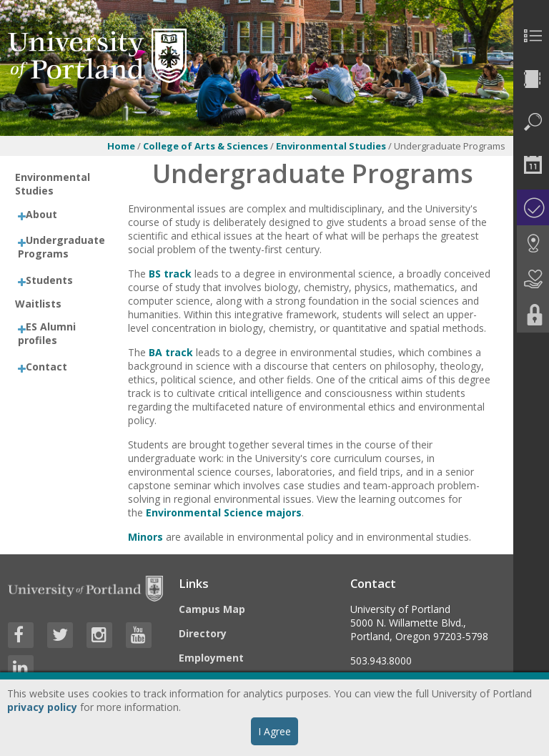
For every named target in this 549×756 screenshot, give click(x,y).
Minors (145, 537)
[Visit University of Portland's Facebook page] (21, 635)
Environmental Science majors (224, 512)
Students (49, 280)
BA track (171, 352)
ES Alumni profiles (47, 333)
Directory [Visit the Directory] (203, 633)
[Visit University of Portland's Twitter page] (60, 635)
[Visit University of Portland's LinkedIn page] (21, 668)
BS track (170, 274)
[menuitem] (531, 36)
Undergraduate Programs (61, 247)
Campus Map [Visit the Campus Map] (212, 609)
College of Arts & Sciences (206, 146)
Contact (46, 367)
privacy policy (42, 707)
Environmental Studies (331, 146)
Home (121, 146)
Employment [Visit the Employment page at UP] (211, 658)
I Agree (274, 731)
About (41, 214)
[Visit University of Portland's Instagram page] (99, 635)
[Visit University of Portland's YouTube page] (139, 635)
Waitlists (38, 304)
